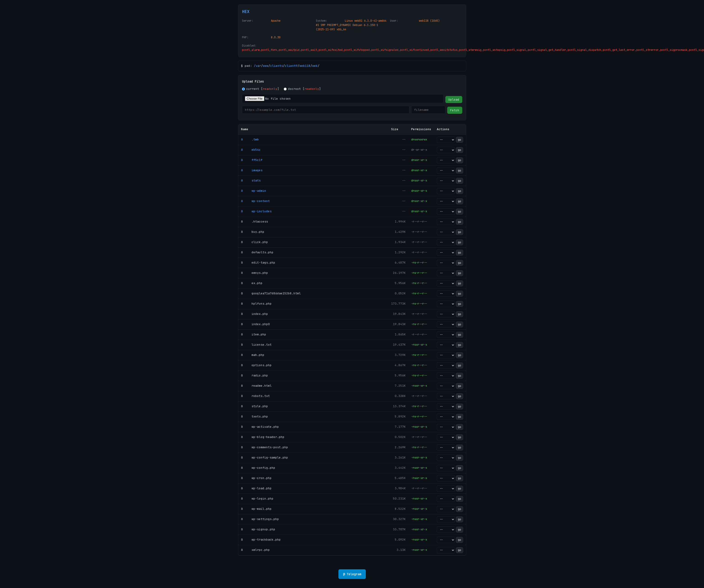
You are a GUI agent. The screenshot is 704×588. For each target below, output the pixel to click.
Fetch (455, 110)
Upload (454, 100)
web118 (305, 66)
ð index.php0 (255, 324)
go (460, 140)
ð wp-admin (254, 191)
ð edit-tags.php (258, 263)
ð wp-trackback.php (261, 540)
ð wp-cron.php (256, 478)
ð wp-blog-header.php (263, 437)
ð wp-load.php (256, 488)
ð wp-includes (256, 211)
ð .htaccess (255, 221)
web (315, 66)
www (266, 66)
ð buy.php (253, 232)
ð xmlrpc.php (255, 550)
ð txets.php (255, 416)
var (258, 66)
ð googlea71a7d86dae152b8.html (271, 293)
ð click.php (255, 242)
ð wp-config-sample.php (265, 457)
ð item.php (254, 334)
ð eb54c (251, 150)
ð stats (251, 180)
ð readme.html (256, 386)
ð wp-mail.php (256, 509)
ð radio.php (255, 375)
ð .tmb (250, 139)
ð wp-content (255, 201)
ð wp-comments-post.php (265, 447)
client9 (291, 66)
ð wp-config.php (258, 468)
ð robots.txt (255, 396)
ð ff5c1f (252, 160)
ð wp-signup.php (258, 529)
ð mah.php (253, 355)
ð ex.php (252, 283)
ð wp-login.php (257, 499)
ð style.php (255, 406)
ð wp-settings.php (260, 519)
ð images (252, 170)
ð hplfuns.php (256, 304)
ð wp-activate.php (260, 427)
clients (277, 66)
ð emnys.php (255, 273)
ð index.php (255, 314)
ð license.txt (256, 345)
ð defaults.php (257, 252)
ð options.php (256, 365)
